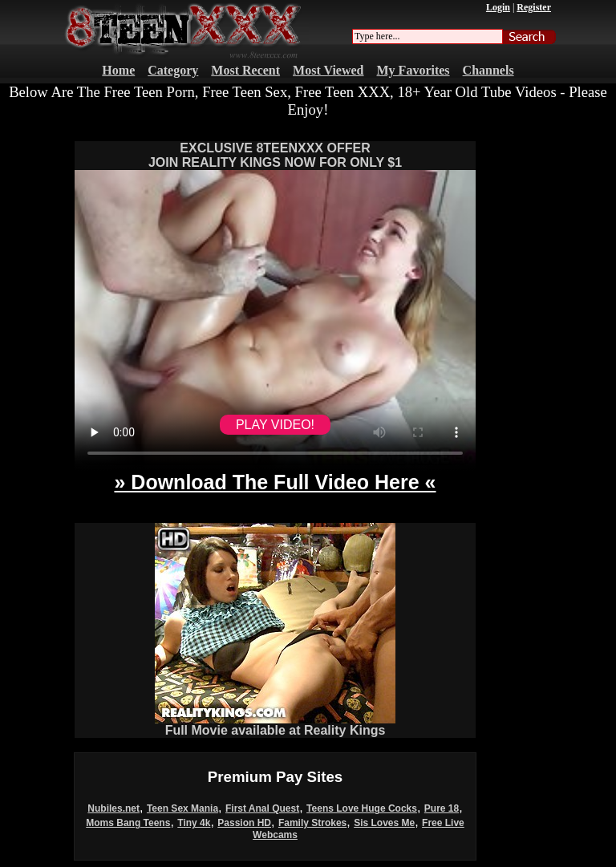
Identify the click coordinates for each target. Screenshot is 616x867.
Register (534, 7)
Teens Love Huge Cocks (362, 808)
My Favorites (413, 70)
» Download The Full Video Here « (275, 482)
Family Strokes (312, 823)
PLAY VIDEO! (275, 425)
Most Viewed (328, 70)
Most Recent (245, 70)
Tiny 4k (194, 823)
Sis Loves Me (384, 823)
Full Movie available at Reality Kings (275, 725)
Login (498, 7)
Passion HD (244, 823)
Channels (488, 70)
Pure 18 (442, 808)
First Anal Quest (262, 808)
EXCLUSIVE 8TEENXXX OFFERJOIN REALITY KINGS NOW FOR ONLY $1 (275, 155)
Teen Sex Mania (182, 808)
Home (118, 70)
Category (173, 70)
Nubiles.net (113, 808)
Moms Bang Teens (128, 823)
